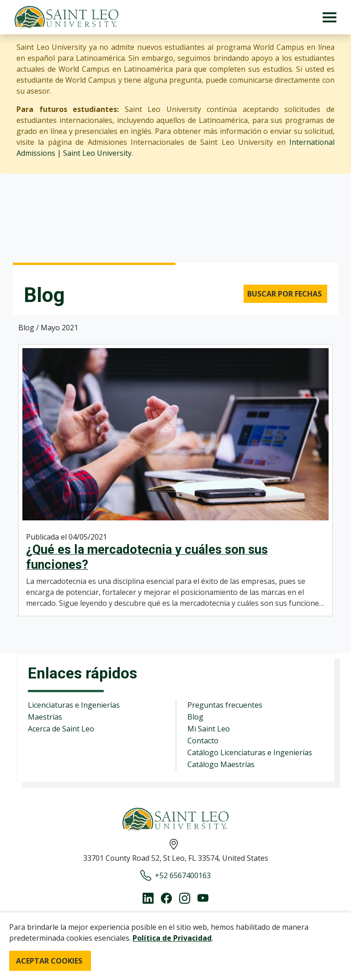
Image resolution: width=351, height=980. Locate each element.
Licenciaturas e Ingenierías (74, 705)
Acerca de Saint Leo (61, 729)
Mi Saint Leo (209, 729)
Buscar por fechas (285, 294)
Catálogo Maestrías (221, 764)
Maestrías (45, 717)
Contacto (203, 741)
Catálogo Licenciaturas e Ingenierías (250, 752)
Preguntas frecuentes (225, 705)
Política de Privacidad (172, 938)
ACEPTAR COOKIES (49, 961)
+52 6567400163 (175, 875)
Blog (195, 717)
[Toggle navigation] (330, 17)
